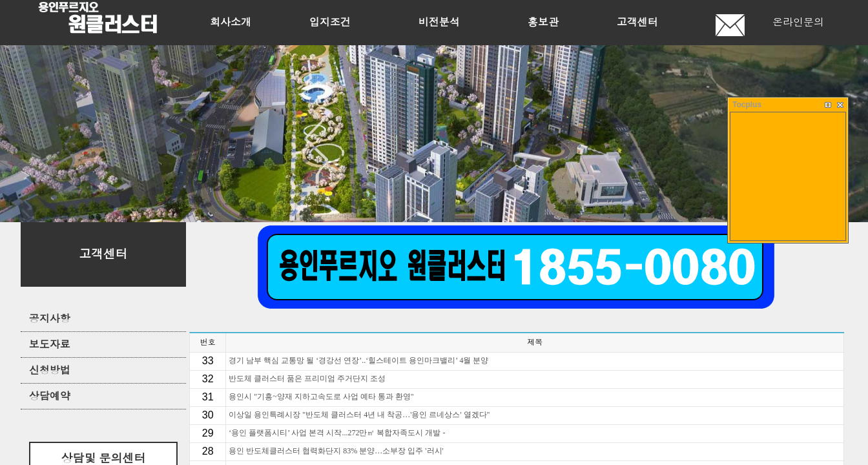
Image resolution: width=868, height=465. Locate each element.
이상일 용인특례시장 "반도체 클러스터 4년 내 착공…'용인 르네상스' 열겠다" (359, 415)
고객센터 (637, 22)
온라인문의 (798, 22)
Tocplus (747, 105)
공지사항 (50, 319)
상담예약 (50, 396)
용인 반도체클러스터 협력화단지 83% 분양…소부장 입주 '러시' (336, 451)
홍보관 (543, 22)
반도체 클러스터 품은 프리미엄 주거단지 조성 (307, 378)
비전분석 (439, 22)
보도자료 (50, 345)
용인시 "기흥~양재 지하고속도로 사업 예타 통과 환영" (321, 397)
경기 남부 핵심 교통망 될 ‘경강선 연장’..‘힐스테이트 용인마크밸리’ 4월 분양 (358, 360)
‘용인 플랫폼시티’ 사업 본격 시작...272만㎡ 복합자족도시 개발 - (337, 433)
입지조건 (330, 22)
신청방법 (50, 370)
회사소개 (231, 22)
